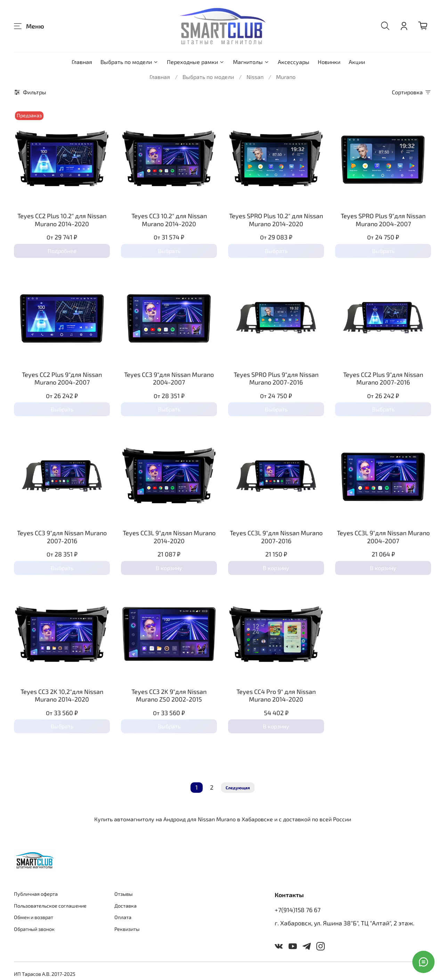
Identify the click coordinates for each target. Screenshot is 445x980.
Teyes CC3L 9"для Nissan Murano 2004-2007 (383, 537)
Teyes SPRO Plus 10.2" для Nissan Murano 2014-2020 (276, 220)
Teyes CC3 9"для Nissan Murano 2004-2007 (169, 378)
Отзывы (123, 894)
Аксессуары (294, 62)
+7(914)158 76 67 (298, 910)
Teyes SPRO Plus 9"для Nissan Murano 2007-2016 (276, 378)
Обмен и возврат (34, 917)
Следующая (238, 788)
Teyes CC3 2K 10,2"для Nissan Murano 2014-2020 (62, 696)
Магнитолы (251, 62)
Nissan (255, 77)
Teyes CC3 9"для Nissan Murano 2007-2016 (62, 537)
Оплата (123, 917)
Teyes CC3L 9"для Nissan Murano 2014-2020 (169, 537)
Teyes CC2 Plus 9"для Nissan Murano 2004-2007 (62, 378)
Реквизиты (127, 929)
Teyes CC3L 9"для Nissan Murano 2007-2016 (276, 537)
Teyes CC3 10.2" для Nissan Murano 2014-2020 (169, 220)
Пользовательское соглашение (50, 906)
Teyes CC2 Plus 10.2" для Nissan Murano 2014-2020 (62, 220)
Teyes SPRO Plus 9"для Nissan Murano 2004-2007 (383, 220)
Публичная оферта (36, 894)
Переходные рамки (196, 62)
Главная (82, 62)
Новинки (329, 62)
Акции (357, 62)
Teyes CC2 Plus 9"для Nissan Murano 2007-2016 (383, 378)
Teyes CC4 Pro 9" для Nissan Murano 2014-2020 (276, 696)
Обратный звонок (34, 929)
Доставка (126, 906)
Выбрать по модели (130, 62)
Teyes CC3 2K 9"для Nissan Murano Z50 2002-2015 (169, 696)
